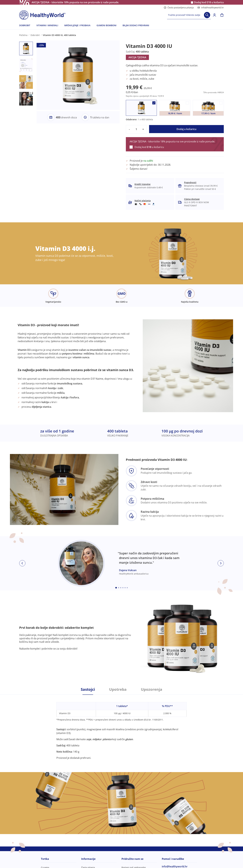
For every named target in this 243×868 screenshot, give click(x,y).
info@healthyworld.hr (211, 8)
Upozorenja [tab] (152, 689)
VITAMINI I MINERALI (47, 25)
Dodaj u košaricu (186, 129)
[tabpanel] (122, 727)
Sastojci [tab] (88, 689)
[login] (214, 15)
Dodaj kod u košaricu (209, 2)
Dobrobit (35, 35)
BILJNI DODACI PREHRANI (136, 25)
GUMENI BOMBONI (106, 25)
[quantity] (136, 129)
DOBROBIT (25, 25)
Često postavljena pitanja (179, 8)
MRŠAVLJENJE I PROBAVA (77, 25)
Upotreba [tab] (118, 689)
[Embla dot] (116, 588)
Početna (23, 35)
